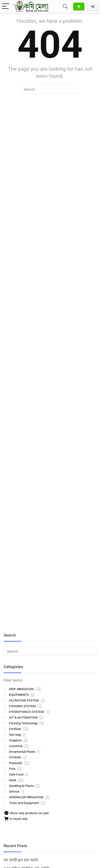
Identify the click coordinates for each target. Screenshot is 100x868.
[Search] (65, 7)
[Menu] (6, 7)
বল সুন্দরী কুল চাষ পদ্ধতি (21, 860)
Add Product (79, 7)
